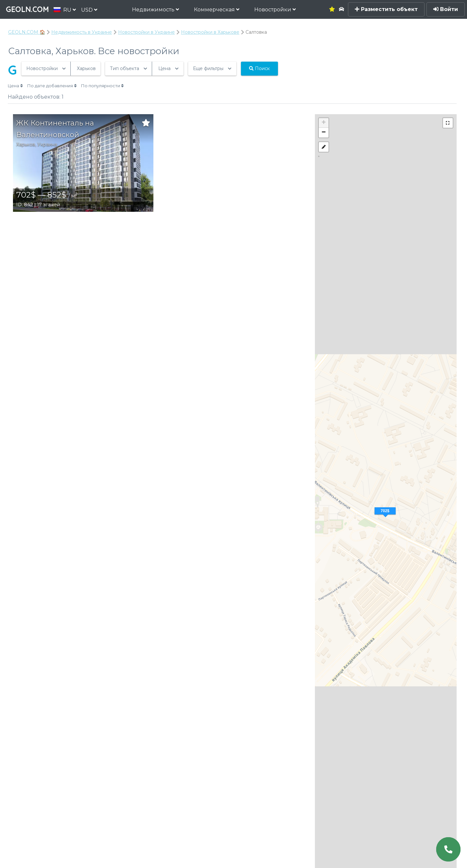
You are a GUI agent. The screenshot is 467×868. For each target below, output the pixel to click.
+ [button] (324, 123)
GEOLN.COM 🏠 (27, 32)
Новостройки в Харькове (210, 32)
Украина (47, 144)
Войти (446, 9)
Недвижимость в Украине (82, 32)
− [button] (324, 133)
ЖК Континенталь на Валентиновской (55, 129)
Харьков (26, 144)
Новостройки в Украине (146, 32)
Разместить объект (386, 9)
